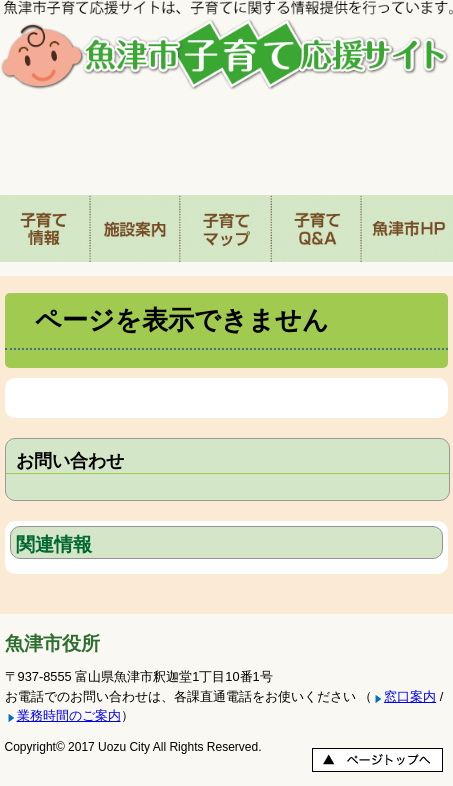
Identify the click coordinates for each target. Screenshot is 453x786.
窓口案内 (410, 696)
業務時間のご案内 (69, 715)
